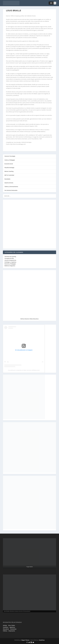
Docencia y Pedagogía (10, 264)
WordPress (42, 640)
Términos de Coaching (10, 257)
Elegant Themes (25, 640)
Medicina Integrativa (10, 266)
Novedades (7, 179)
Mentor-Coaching (9, 171)
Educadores (6, 629)
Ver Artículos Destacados (11, 190)
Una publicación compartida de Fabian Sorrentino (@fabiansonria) (24, 370)
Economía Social (9, 164)
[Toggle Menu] (51, 3)
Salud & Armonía (9, 183)
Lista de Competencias (10, 260)
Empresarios (12, 631)
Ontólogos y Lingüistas (10, 262)
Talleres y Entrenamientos (11, 187)
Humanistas (13, 629)
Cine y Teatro (11, 625)
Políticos (5, 631)
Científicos (6, 627)
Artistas (5, 625)
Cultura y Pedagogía (10, 160)
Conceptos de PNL (9, 258)
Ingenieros (12, 627)
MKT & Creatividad (9, 175)
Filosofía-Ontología (9, 168)
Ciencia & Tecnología (10, 156)
